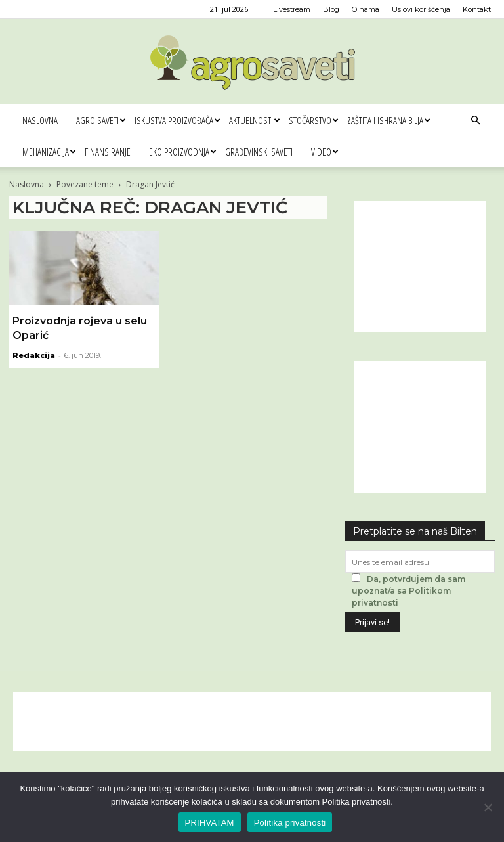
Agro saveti (101, 120)
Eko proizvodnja (182, 152)
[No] (488, 807)
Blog (331, 9)
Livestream (292, 9)
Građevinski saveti (259, 152)
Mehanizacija (49, 152)
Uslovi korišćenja (421, 9)
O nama (366, 9)
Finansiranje (108, 152)
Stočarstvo (313, 120)
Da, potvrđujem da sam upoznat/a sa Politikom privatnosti (409, 591)
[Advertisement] (420, 267)
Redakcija (34, 355)
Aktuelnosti (254, 120)
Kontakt (477, 9)
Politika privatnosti (290, 823)
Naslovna (40, 120)
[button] (475, 121)
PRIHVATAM (210, 823)
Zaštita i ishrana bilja (388, 120)
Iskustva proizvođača (177, 120)
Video (325, 152)
